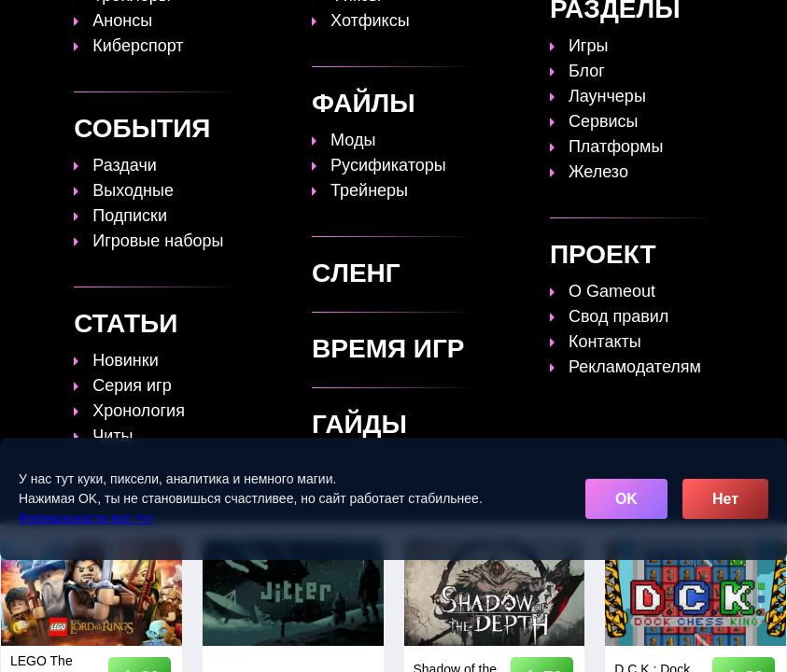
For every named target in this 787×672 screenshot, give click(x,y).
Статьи (427, 28)
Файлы (604, 28)
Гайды (351, 28)
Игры (351, 45)
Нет (725, 499)
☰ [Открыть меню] (741, 48)
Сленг (285, 45)
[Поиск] (739, 22)
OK (626, 499)
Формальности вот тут (86, 518)
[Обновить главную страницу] (126, 36)
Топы (283, 28)
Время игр (515, 28)
